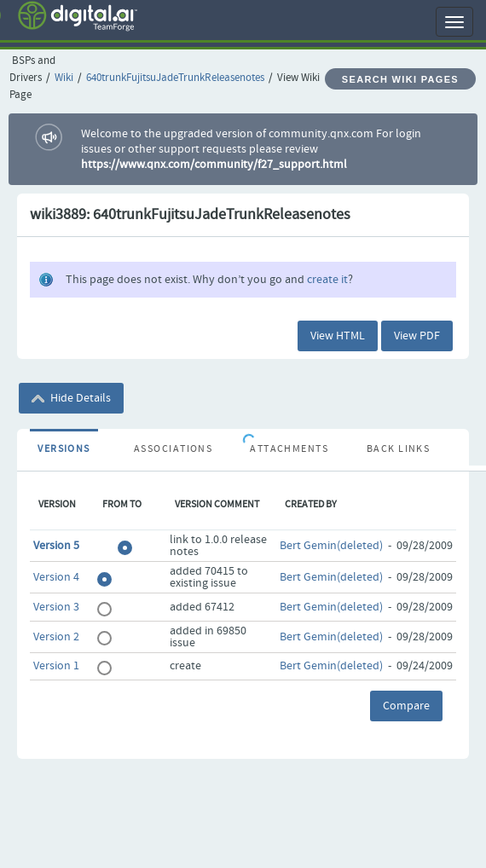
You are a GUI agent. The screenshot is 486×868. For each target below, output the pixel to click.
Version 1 (56, 666)
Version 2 (56, 637)
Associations (173, 449)
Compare (406, 706)
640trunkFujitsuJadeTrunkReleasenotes (175, 78)
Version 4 (56, 577)
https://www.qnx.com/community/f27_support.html (214, 165)
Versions (64, 449)
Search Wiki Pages (400, 79)
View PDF (417, 336)
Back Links (398, 449)
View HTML (338, 336)
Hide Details (71, 398)
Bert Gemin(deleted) (331, 546)
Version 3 (56, 607)
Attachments (289, 449)
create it (327, 280)
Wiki (64, 78)
